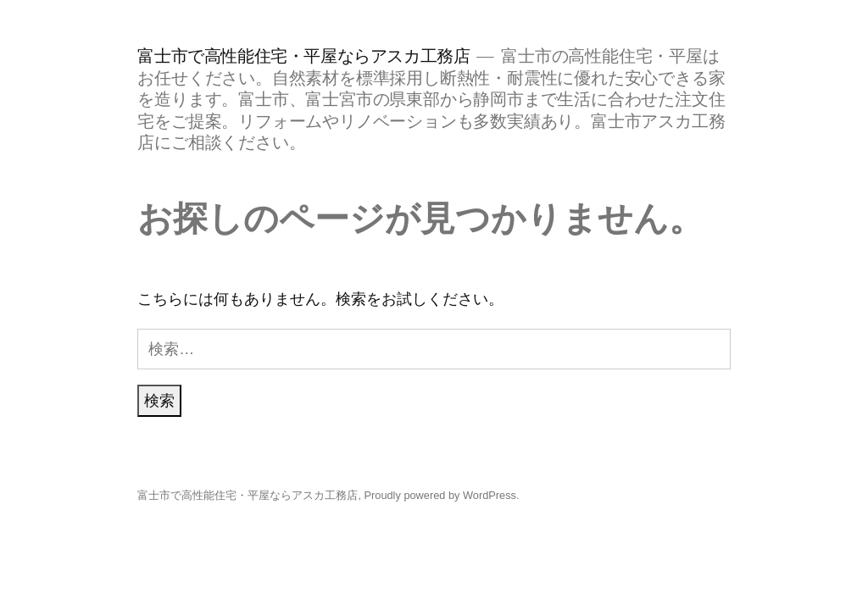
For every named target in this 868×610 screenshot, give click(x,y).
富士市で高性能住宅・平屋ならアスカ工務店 (303, 56)
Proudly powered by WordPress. (442, 495)
